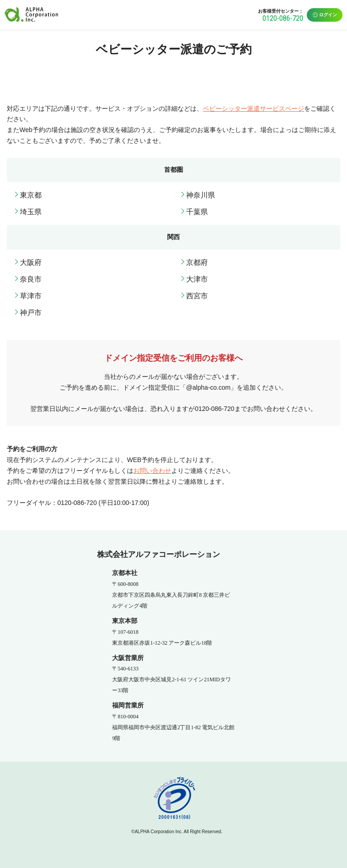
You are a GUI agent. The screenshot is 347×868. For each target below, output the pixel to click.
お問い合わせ (152, 471)
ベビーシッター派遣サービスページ (253, 108)
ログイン (325, 15)
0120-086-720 (283, 18)
